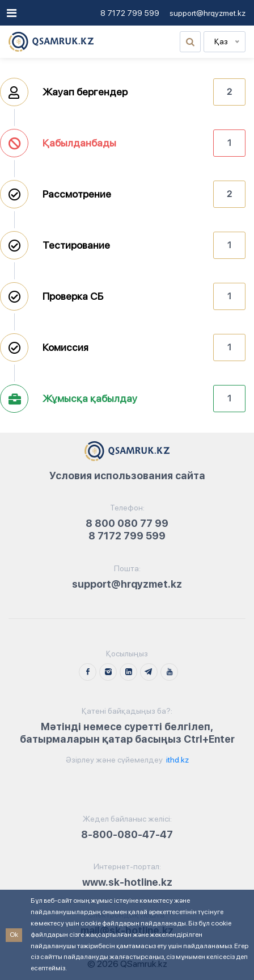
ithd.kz (177, 760)
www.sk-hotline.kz (127, 882)
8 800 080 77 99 (127, 523)
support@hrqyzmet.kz (208, 13)
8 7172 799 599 (130, 13)
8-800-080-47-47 (127, 834)
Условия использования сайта (127, 476)
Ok (14, 935)
